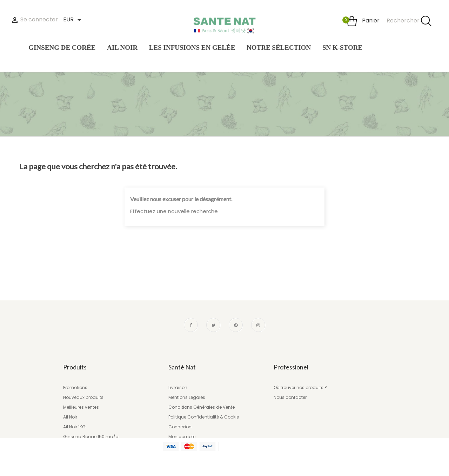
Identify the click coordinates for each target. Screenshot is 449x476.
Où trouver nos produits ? (300, 387)
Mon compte (182, 437)
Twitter (213, 325)
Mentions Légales (187, 397)
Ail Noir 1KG (74, 427)
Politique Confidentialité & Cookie (204, 417)
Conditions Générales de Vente (202, 407)
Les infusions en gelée (86, 446)
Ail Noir (70, 417)
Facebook (191, 325)
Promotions (75, 387)
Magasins (179, 446)
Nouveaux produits (83, 397)
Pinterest (236, 325)
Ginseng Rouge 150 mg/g (91, 437)
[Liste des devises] (72, 20)
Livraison (178, 387)
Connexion (180, 427)
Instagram (258, 325)
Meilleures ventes (81, 407)
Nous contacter (290, 397)
